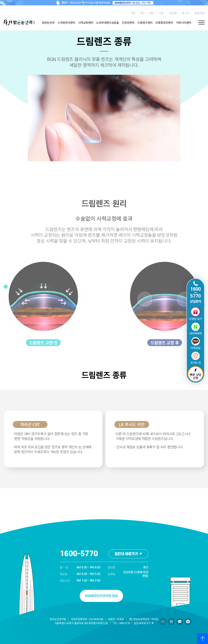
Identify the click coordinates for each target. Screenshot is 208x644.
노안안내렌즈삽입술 (107, 22)
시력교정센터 (86, 22)
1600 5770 (196, 293)
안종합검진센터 (164, 22)
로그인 (186, 13)
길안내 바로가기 (128, 554)
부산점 (173, 13)
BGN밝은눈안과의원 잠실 (101, 596)
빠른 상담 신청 (196, 374)
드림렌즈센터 (145, 22)
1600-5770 (79, 554)
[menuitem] (133, 13)
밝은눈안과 (48, 22)
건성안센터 (128, 22)
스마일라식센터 (66, 22)
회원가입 (200, 13)
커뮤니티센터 (184, 22)
